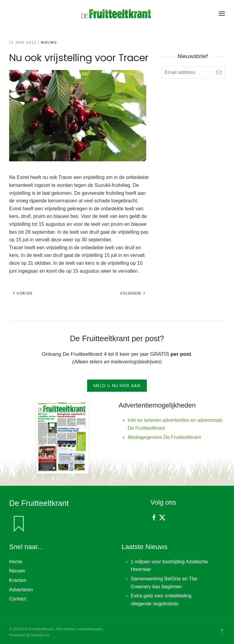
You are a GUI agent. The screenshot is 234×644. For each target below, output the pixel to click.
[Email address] (193, 72)
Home (16, 562)
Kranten (18, 580)
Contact (18, 599)
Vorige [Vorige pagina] (23, 293)
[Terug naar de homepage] (117, 14)
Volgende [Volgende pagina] (133, 293)
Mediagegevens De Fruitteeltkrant (164, 437)
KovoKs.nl (40, 635)
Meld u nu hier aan (117, 386)
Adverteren (21, 590)
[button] (222, 14)
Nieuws (49, 42)
